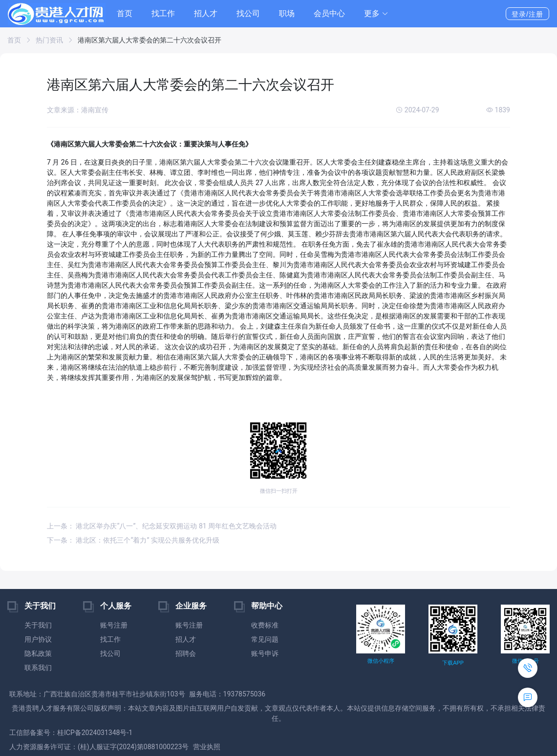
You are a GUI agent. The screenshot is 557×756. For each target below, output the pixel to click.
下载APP (453, 663)
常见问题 (265, 639)
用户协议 (38, 639)
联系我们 (38, 668)
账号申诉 (265, 653)
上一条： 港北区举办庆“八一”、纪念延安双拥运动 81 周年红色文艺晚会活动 (162, 526)
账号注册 (114, 625)
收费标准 (265, 625)
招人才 (206, 13)
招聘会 (186, 653)
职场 (287, 13)
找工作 (163, 13)
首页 (125, 13)
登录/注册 (527, 14)
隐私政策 (38, 653)
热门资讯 (49, 40)
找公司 (248, 13)
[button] (376, 14)
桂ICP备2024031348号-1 (95, 733)
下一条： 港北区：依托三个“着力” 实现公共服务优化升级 (133, 540)
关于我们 (38, 625)
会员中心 (329, 13)
